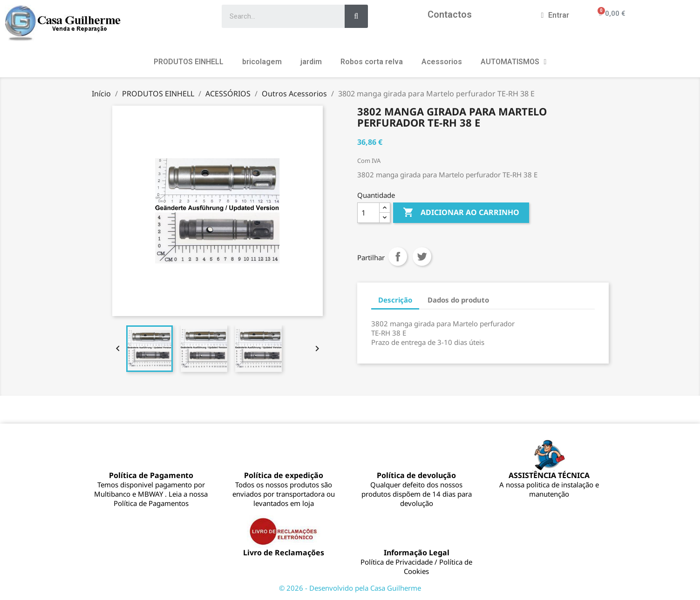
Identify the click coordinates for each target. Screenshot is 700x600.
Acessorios (442, 62)
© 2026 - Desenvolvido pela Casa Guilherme (350, 588)
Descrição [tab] (395, 300)
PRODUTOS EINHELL (189, 62)
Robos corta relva (372, 62)
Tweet (422, 256)
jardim (311, 62)
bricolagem (262, 62)
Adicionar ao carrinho (461, 213)
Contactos (450, 14)
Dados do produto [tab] (458, 300)
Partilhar (398, 256)
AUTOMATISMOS (514, 62)
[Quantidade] (368, 213)
